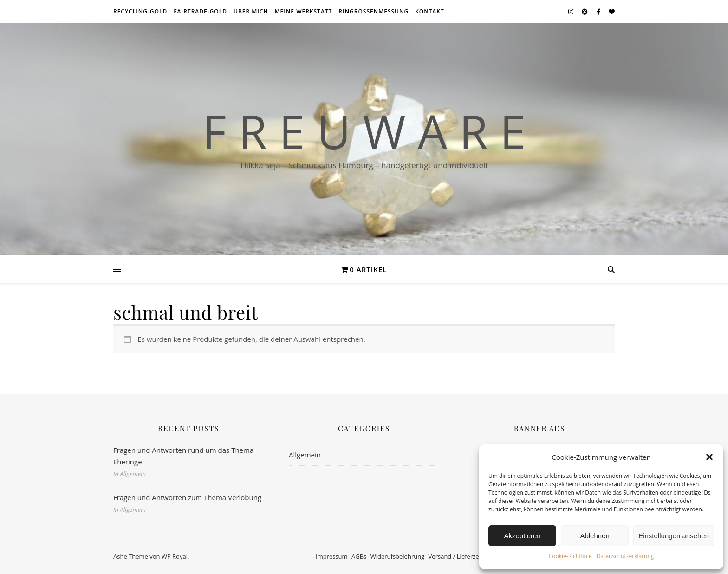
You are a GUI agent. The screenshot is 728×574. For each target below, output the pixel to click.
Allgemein (305, 455)
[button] (709, 457)
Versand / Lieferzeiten (459, 556)
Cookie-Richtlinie (570, 556)
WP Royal (175, 556)
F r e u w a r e (364, 131)
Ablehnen (595, 536)
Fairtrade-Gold (200, 11)
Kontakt (430, 11)
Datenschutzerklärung (625, 556)
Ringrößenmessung (374, 11)
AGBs (359, 556)
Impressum (332, 556)
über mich (251, 11)
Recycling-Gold (140, 11)
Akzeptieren (522, 536)
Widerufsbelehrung (398, 556)
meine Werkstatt (304, 11)
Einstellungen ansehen (674, 536)
